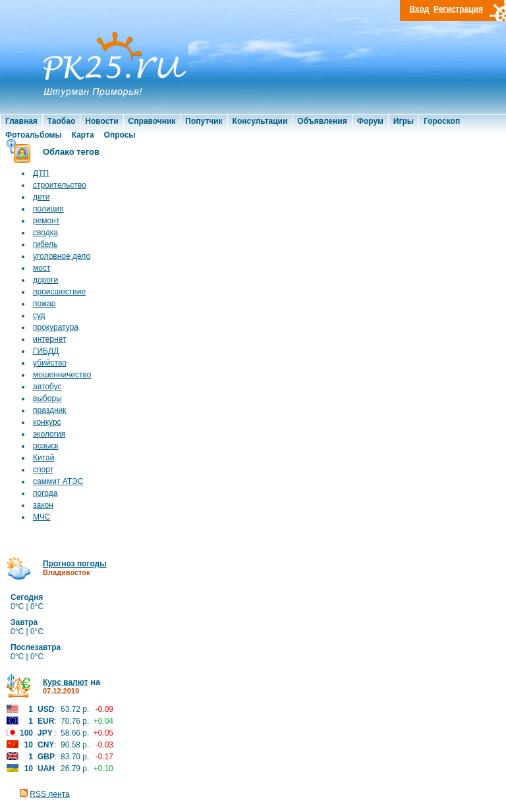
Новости (101, 121)
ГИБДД (46, 351)
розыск (46, 446)
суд (39, 315)
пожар (44, 304)
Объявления (322, 121)
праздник (50, 410)
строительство (60, 185)
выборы (47, 398)
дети (41, 197)
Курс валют (66, 682)
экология (49, 434)
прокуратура (56, 327)
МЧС (42, 517)
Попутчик (204, 121)
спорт (43, 470)
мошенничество (62, 375)
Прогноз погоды (74, 564)
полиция (48, 209)
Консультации (260, 121)
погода (45, 493)
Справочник (152, 121)
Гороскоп (442, 121)
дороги (45, 280)
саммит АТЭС (58, 481)
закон (43, 505)
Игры (404, 121)
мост (42, 268)
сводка (45, 232)
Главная (21, 121)
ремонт (46, 221)
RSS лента (49, 794)
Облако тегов (71, 152)
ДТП (41, 173)
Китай (43, 458)
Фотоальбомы (34, 135)
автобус (47, 387)
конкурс (47, 422)
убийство (50, 363)
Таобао (61, 121)
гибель (45, 244)
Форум (370, 121)
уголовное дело (62, 256)
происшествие (59, 292)
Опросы (120, 135)
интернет (49, 339)
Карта (83, 135)
